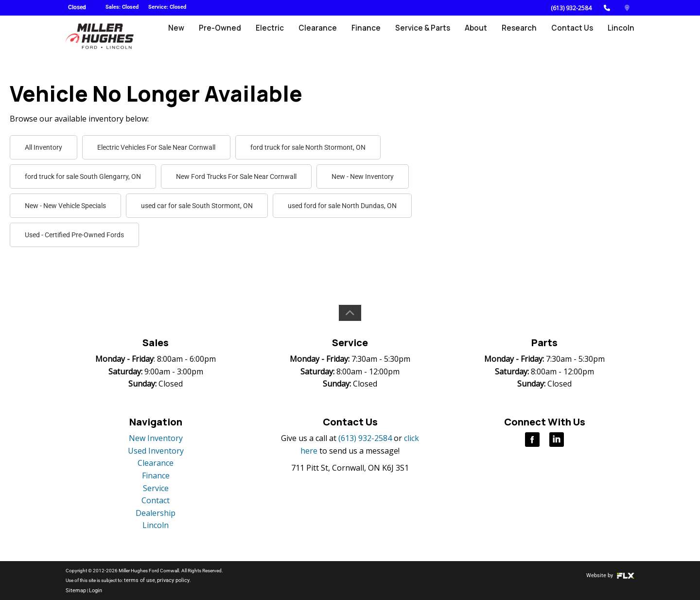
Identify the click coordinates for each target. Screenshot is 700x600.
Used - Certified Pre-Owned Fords (74, 235)
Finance (371, 37)
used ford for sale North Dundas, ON (342, 206)
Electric (277, 37)
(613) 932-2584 (571, 8)
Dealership (156, 513)
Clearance (324, 37)
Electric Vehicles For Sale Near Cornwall (156, 147)
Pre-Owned (228, 37)
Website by (612, 575)
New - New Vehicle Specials (65, 206)
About (479, 37)
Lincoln (621, 37)
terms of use (137, 580)
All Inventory (44, 147)
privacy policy (166, 580)
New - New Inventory (363, 176)
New (185, 37)
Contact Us (573, 37)
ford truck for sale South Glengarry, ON (83, 176)
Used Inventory (156, 451)
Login (92, 590)
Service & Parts (426, 37)
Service (156, 488)
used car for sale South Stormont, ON (197, 206)
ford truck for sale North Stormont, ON (308, 147)
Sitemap (74, 590)
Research (521, 37)
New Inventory (156, 438)
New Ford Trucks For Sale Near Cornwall (236, 176)
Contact (156, 500)
